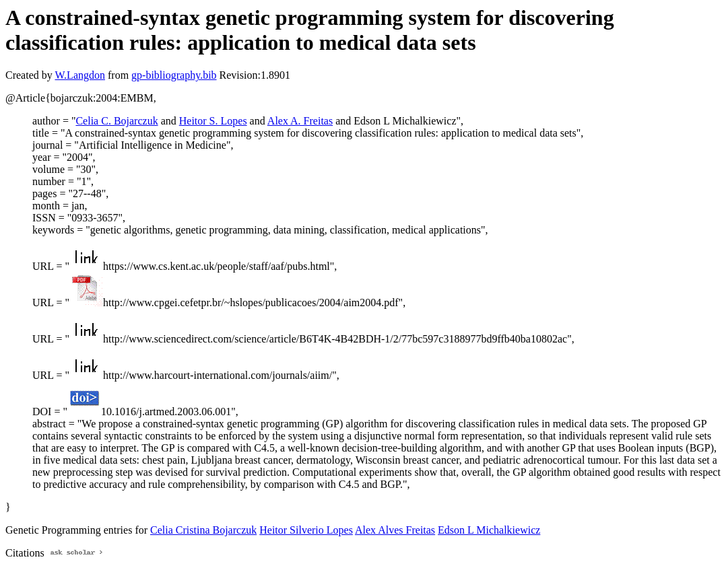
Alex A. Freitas (300, 121)
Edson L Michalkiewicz (489, 530)
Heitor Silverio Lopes (306, 530)
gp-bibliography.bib (174, 75)
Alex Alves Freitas (395, 530)
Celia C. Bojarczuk (117, 121)
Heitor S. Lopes (213, 121)
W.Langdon (80, 75)
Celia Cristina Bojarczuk (203, 530)
